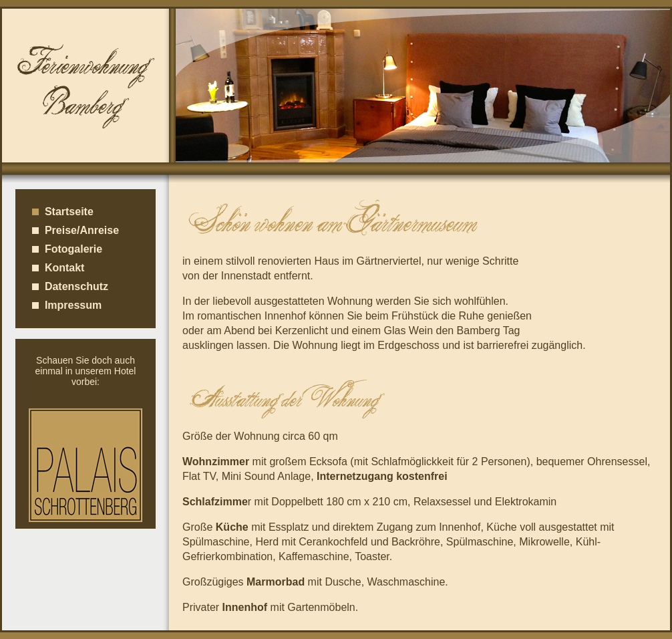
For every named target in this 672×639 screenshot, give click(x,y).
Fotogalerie (67, 249)
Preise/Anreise (75, 230)
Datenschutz (70, 286)
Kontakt (58, 268)
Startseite (63, 212)
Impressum (67, 305)
